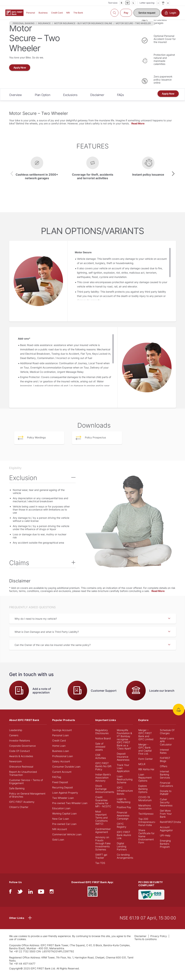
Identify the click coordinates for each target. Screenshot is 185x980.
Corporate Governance (22, 751)
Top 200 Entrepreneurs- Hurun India (147, 828)
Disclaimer (140, 942)
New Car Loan (61, 824)
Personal (31, 13)
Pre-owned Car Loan (64, 830)
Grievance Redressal (21, 772)
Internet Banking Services (165, 780)
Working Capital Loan (64, 819)
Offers (164, 772)
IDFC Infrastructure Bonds (125, 796)
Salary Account (61, 767)
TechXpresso (146, 819)
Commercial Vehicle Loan (67, 840)
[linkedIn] (31, 898)
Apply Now (20, 73)
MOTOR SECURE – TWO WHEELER (133, 29)
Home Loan (59, 751)
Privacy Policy (159, 942)
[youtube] (41, 898)
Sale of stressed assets (100, 752)
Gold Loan (58, 845)
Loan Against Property (65, 798)
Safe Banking (17, 794)
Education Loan (61, 814)
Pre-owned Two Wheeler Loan (70, 809)
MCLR (142, 770)
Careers (14, 741)
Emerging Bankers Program (165, 849)
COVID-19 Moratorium (145, 804)
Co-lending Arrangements (125, 862)
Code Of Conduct (19, 757)
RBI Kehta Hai (146, 775)
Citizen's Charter (19, 813)
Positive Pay (124, 813)
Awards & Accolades (21, 762)
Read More (138, 129)
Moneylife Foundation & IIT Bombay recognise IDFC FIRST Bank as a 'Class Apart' (124, 745)
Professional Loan (63, 762)
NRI (68, 13)
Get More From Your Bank (166, 819)
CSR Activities (101, 762)
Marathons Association (145, 813)
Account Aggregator (166, 834)
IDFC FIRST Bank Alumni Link (124, 841)
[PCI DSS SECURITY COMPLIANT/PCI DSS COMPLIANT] (151, 900)
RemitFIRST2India (170, 828)
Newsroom (15, 767)
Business (43, 13)
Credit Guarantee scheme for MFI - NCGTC (103, 807)
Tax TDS (100, 869)
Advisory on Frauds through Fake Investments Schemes (103, 849)
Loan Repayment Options (145, 783)
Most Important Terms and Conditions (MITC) (101, 823)
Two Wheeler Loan (63, 804)
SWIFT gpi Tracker (101, 862)
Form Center (146, 765)
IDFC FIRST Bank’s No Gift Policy (103, 772)
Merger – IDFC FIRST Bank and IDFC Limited (146, 740)
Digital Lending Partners (122, 852)
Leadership (16, 736)
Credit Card (57, 13)
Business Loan (61, 757)
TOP (179, 715)
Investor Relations (20, 746)
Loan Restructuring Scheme (125, 785)
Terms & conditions (146, 945)
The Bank (78, 13)
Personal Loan (60, 741)
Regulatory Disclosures (102, 737)
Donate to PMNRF (166, 798)
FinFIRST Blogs (165, 765)
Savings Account (62, 736)
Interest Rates (164, 757)
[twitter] (20, 898)
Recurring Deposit (63, 793)
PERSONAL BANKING (24, 29)
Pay (126, 13)
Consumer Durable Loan (66, 772)
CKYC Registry (122, 831)
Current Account (62, 778)
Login (170, 13)
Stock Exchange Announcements (105, 795)
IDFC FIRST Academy (22, 808)
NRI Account (60, 835)
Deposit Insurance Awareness (123, 762)
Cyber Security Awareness (166, 808)
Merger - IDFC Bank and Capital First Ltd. (145, 755)
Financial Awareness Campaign (123, 821)
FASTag (57, 783)
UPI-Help (165, 841)
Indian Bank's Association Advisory (103, 783)
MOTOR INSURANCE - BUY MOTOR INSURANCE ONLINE (83, 29)
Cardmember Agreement (103, 836)
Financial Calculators (166, 790)
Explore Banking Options (143, 795)
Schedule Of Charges (167, 737)
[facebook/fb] (10, 898)
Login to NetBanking (124, 806)
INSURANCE (44, 29)
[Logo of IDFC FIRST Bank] (14, 12)
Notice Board (103, 744)
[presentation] (12, 179)
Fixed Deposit (60, 788)
